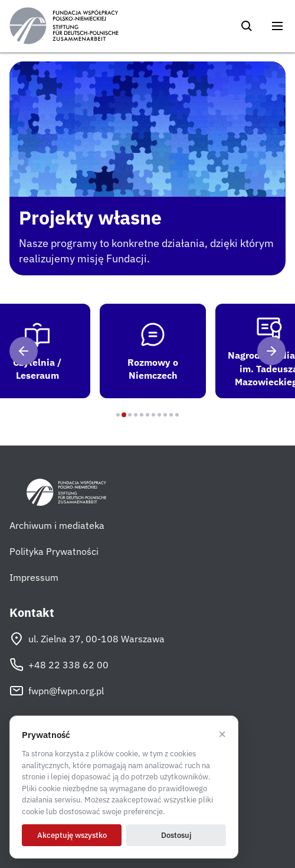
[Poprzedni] (24, 351)
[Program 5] (142, 415)
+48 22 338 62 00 (59, 665)
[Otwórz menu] (277, 26)
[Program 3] (130, 415)
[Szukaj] (247, 26)
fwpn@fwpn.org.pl (57, 691)
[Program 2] (124, 415)
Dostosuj (176, 835)
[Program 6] (147, 415)
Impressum (34, 577)
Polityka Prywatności (54, 551)
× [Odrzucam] (222, 734)
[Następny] (271, 351)
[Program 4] (136, 415)
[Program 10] (171, 415)
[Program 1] (118, 415)
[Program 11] (177, 415)
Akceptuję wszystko (72, 835)
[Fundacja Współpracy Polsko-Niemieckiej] (64, 26)
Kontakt (32, 613)
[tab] (155, 351)
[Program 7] (153, 415)
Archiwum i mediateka (57, 525)
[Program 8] (159, 415)
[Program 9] (165, 415)
